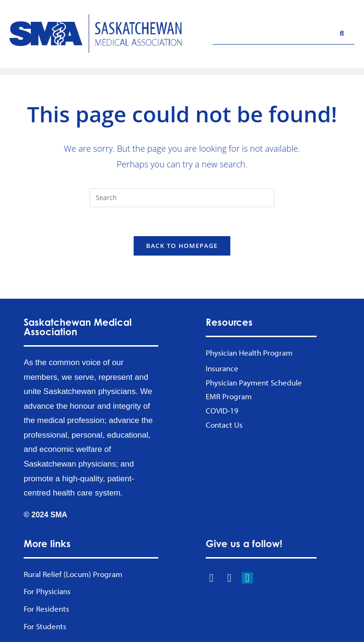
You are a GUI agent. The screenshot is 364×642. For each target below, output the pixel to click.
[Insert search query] (182, 198)
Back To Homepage (182, 246)
